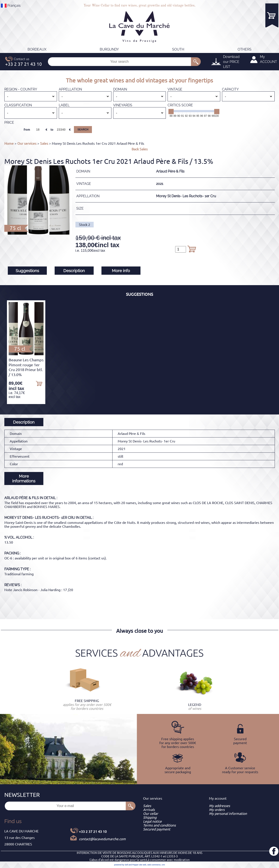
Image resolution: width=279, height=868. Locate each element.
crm (163, 865)
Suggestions (27, 271)
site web (143, 865)
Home (9, 143)
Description (74, 271)
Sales (44, 143)
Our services (27, 143)
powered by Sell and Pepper (126, 865)
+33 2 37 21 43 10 (93, 832)
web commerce (154, 865)
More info (121, 271)
